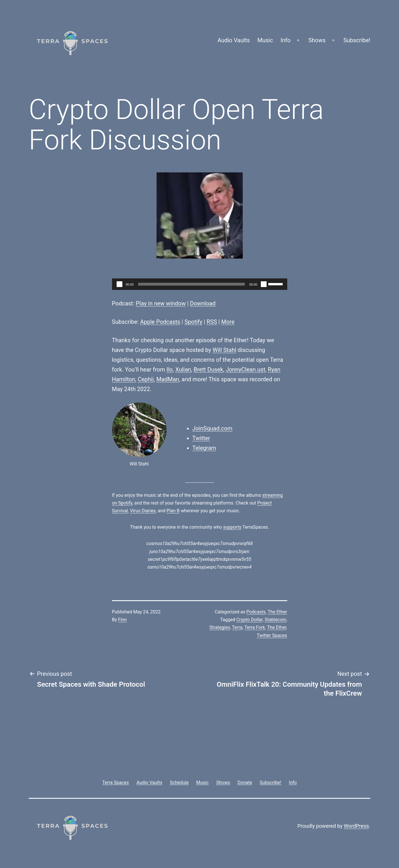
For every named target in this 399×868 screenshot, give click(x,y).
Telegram (204, 448)
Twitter (201, 438)
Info (286, 40)
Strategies (220, 627)
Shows (317, 40)
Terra (237, 627)
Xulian (183, 369)
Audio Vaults (234, 40)
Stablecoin (275, 620)
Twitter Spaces (272, 635)
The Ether (277, 612)
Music (265, 40)
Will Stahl (224, 350)
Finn (122, 620)
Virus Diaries (143, 511)
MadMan (168, 379)
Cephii (146, 379)
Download (203, 303)
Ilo (170, 369)
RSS (212, 322)
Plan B (173, 511)
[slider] (191, 284)
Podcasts (256, 612)
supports (232, 527)
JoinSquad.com (212, 428)
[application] (200, 284)
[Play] (119, 284)
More (228, 322)
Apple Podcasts (160, 322)
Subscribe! (357, 40)
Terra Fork (255, 627)
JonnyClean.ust (246, 369)
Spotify (193, 322)
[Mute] (264, 284)
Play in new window (161, 303)
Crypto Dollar (249, 620)
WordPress (356, 826)
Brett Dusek (208, 369)
